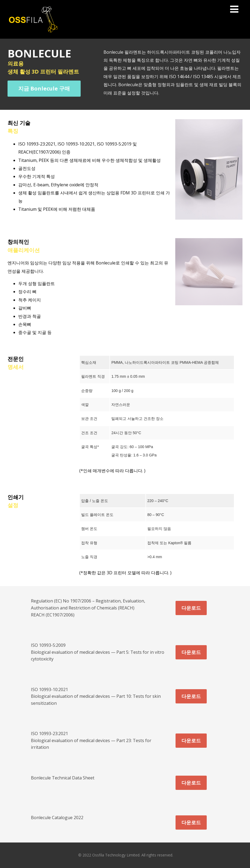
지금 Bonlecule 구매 (44, 88)
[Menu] (234, 9)
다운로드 (191, 608)
